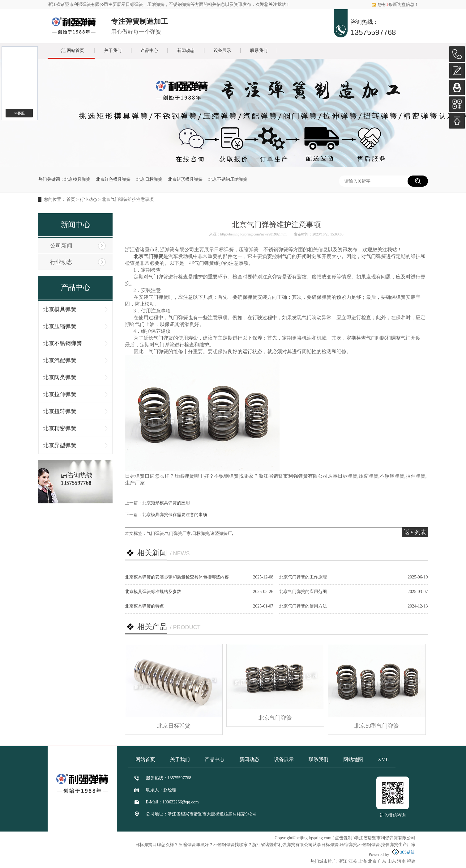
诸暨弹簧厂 (221, 534)
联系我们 (259, 51)
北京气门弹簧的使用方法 (303, 606)
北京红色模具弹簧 (113, 179)
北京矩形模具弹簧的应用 (166, 503)
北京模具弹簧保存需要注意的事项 (175, 515)
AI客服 (19, 113)
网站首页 (75, 51)
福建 (411, 861)
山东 (392, 861)
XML (383, 759)
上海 (362, 861)
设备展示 (222, 51)
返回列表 (415, 532)
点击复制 (344, 838)
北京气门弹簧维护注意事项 (128, 199)
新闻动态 (186, 51)
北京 (372, 861)
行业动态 (88, 199)
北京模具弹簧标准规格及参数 (153, 592)
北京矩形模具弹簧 (185, 179)
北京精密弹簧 (60, 428)
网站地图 (353, 759)
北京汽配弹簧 (60, 360)
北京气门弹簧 (275, 718)
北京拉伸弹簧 (60, 394)
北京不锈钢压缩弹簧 (228, 179)
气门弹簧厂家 (178, 534)
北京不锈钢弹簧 (62, 343)
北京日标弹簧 (149, 179)
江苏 (353, 861)
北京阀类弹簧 (60, 377)
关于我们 (113, 51)
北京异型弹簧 (60, 445)
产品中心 (149, 51)
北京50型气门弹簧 (377, 726)
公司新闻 (61, 246)
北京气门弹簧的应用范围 (303, 592)
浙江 (343, 861)
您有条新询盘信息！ (395, 4)
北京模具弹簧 (77, 179)
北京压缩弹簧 (60, 326)
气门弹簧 (155, 534)
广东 (382, 861)
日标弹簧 (134, 4)
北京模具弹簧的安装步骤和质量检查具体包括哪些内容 (177, 577)
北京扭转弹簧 (60, 411)
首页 (71, 199)
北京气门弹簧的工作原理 (303, 577)
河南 (401, 861)
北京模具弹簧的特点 (144, 606)
